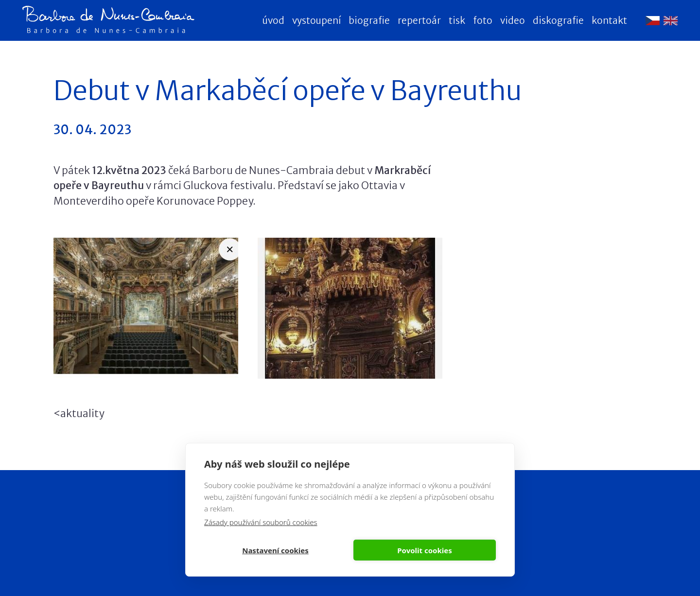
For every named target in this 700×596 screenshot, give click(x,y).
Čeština (653, 21)
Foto (483, 20)
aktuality (82, 413)
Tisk (457, 20)
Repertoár (419, 20)
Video (513, 20)
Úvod (273, 20)
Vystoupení (316, 20)
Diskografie (558, 20)
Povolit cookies (424, 550)
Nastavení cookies (275, 550)
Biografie (369, 20)
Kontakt (609, 20)
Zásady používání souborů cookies (261, 522)
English (671, 21)
